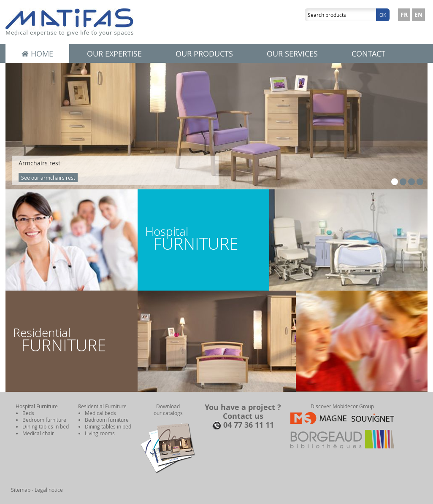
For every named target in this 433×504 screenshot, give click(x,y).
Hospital (203, 239)
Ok (383, 15)
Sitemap (21, 490)
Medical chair (38, 433)
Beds (28, 413)
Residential (72, 340)
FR (404, 15)
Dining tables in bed (46, 426)
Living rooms (100, 433)
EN (418, 15)
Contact (368, 54)
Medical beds (100, 413)
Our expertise (114, 54)
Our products (204, 54)
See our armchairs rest (48, 178)
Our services (292, 54)
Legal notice (49, 490)
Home (37, 54)
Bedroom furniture (44, 420)
